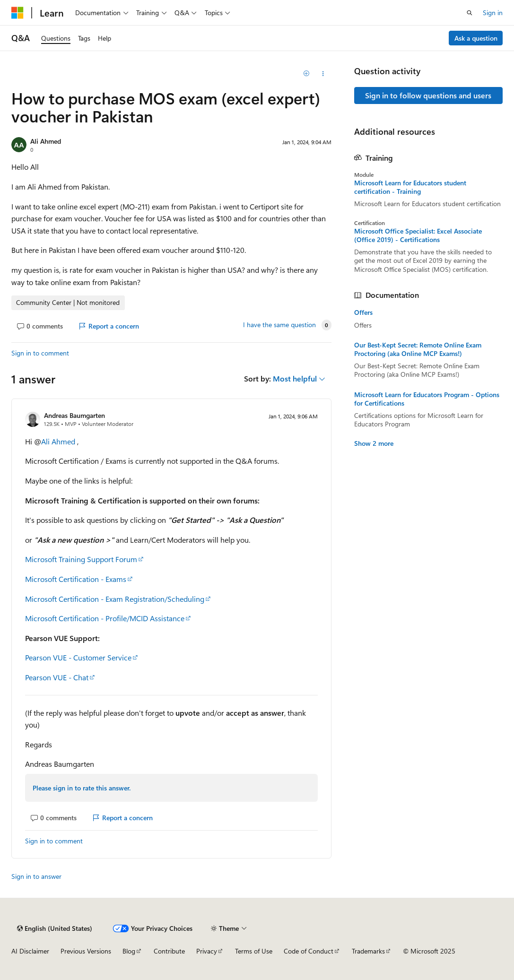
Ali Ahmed (46, 141)
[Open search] (470, 13)
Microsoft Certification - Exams (76, 579)
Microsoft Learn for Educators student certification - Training (410, 187)
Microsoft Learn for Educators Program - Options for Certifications (427, 399)
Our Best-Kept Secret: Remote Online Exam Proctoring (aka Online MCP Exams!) (418, 349)
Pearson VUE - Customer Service (78, 657)
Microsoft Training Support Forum (81, 559)
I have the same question (279, 325)
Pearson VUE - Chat (57, 677)
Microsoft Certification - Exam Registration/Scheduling (115, 599)
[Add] (306, 74)
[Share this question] (323, 74)
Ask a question (476, 38)
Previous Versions (86, 951)
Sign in (493, 13)
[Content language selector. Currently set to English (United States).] (55, 928)
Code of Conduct (309, 951)
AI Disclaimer (30, 951)
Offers (363, 312)
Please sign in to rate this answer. (82, 788)
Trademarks (368, 951)
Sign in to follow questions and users (428, 95)
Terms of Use (254, 951)
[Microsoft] (17, 13)
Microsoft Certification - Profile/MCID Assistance (105, 618)
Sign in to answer (36, 876)
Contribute (169, 951)
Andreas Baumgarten (74, 415)
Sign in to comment (40, 353)
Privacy (207, 951)
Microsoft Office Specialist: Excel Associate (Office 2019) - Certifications (418, 235)
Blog (129, 951)
